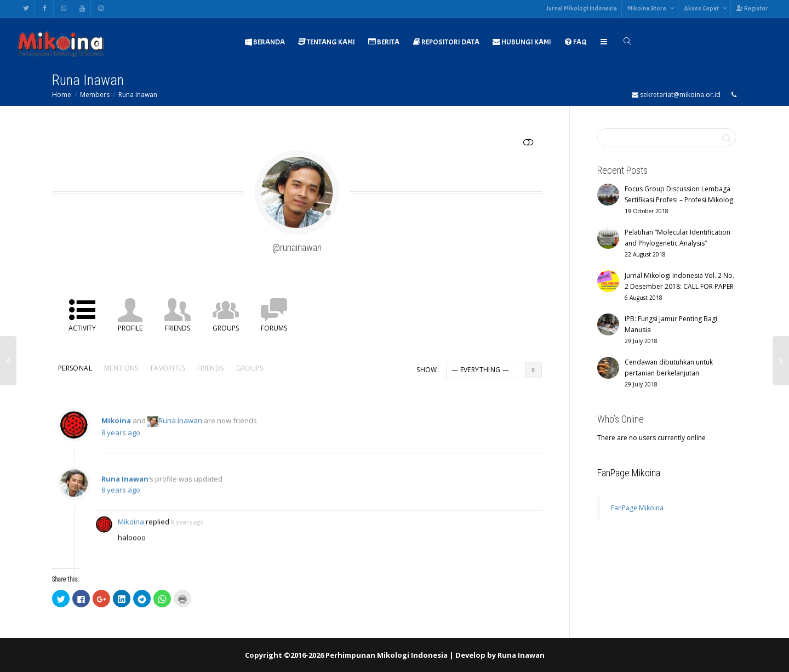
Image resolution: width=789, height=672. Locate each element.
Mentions (121, 368)
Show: (428, 370)
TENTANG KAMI (327, 42)
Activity (82, 328)
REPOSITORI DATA (446, 42)
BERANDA (265, 42)
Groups (226, 328)
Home (62, 95)
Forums (274, 328)
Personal (75, 368)
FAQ (576, 42)
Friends (178, 328)
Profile (130, 328)
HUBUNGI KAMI (522, 42)
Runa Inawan (138, 95)
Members (95, 95)
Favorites (168, 368)
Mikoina (116, 426)
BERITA (384, 42)
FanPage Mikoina (629, 473)
